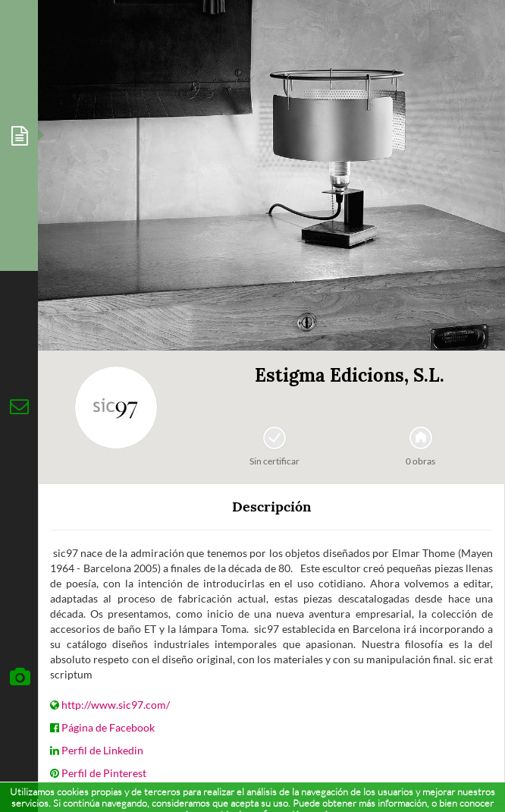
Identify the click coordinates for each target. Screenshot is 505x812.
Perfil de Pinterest (104, 773)
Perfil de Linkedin (102, 750)
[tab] (19, 135)
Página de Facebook (108, 727)
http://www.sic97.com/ (116, 705)
